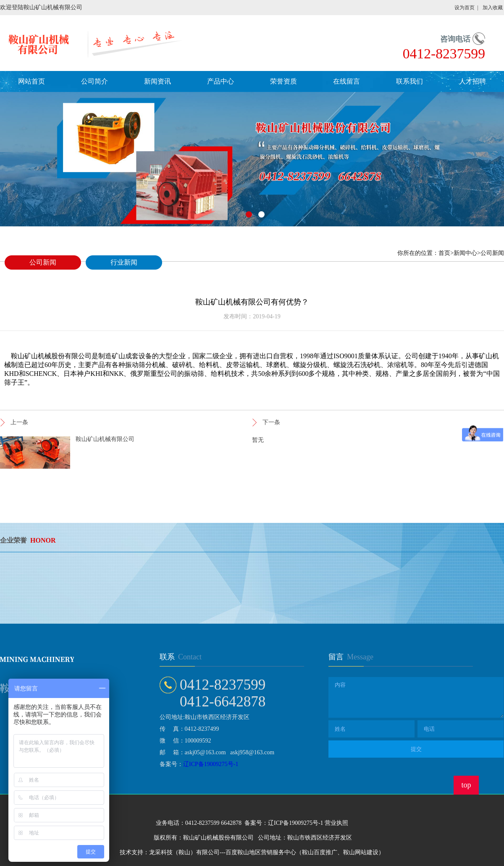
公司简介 (94, 81)
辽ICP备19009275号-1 (211, 764)
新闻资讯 (157, 81)
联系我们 (409, 81)
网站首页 (31, 81)
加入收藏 (493, 8)
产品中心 (220, 81)
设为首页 (465, 8)
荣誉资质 (283, 81)
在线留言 (346, 81)
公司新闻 (43, 262)
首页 (444, 253)
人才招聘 (472, 81)
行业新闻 (124, 262)
